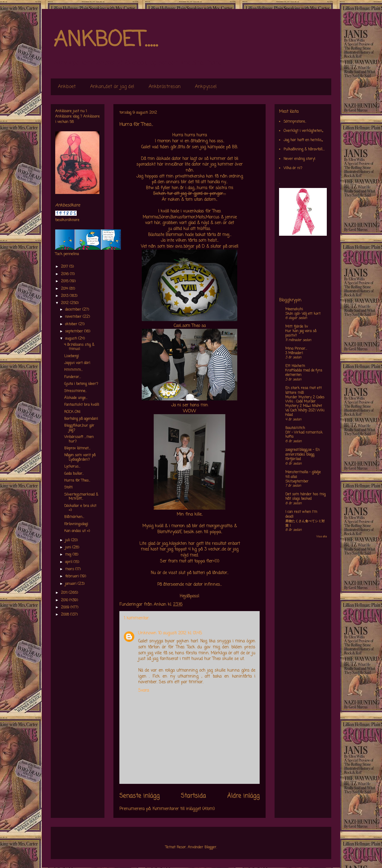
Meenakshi (294, 309)
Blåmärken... (74, 517)
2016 (65, 274)
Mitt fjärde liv (297, 327)
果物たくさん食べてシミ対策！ (305, 524)
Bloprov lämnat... (77, 448)
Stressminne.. (75, 391)
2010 (65, 600)
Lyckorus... (72, 467)
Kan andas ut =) (77, 531)
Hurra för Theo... (77, 481)
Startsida (193, 796)
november (74, 317)
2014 (65, 289)
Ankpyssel (206, 87)
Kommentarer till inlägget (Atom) (184, 809)
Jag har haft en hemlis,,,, (303, 140)
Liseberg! (71, 356)
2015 (65, 281)
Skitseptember (297, 482)
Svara (144, 691)
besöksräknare (67, 220)
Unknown (147, 633)
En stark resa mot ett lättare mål (304, 391)
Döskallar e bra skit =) (80, 508)
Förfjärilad (293, 459)
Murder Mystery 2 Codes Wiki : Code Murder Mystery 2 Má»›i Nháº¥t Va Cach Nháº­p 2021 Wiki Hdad (305, 406)
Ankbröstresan (165, 87)
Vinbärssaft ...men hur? (79, 439)
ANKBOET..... (106, 40)
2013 (65, 296)
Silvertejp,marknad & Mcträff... (81, 497)
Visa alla (322, 537)
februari (73, 576)
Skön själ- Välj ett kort (303, 314)
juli (68, 540)
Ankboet (67, 87)
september (75, 332)
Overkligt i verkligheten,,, (303, 131)
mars (70, 569)
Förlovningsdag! (76, 524)
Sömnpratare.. (295, 122)
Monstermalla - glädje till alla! (303, 475)
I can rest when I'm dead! (301, 514)
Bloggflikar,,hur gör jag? (79, 428)
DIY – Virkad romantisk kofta (304, 435)
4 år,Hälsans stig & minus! (79, 347)
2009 (66, 608)
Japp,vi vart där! (77, 363)
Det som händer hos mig (305, 494)
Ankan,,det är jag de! (112, 87)
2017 (65, 267)
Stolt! (68, 488)
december (74, 310)
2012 (65, 303)
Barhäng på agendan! (81, 419)
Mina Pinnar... (296, 349)
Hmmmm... (73, 370)
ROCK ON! (72, 412)
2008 (66, 615)
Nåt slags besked (298, 499)
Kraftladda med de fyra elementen (304, 373)
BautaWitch (295, 428)
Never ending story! (299, 159)
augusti (72, 339)
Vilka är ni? (293, 168)
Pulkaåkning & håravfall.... (304, 149)
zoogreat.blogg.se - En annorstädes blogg (302, 452)
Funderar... (73, 377)
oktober (72, 324)
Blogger (210, 847)
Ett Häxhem (295, 366)
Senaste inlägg (140, 796)
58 (72, 122)
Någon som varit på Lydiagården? (80, 457)
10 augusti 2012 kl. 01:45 (180, 633)
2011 (65, 593)
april (69, 562)
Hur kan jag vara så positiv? (301, 333)
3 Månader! (294, 353)
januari (71, 584)
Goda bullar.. (74, 474)
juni (69, 548)
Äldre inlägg (243, 796)
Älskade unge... (76, 398)
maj (69, 555)
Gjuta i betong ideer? (81, 384)
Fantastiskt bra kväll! (82, 405)
